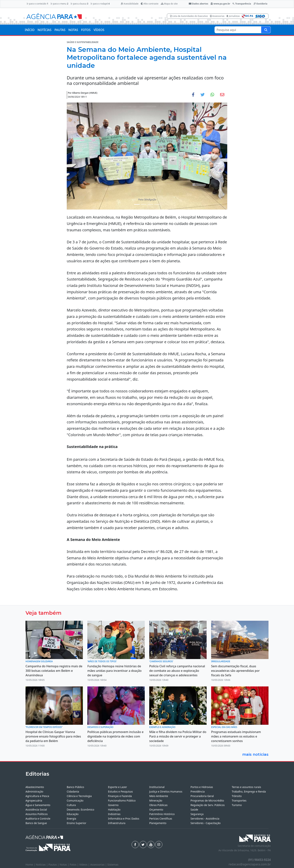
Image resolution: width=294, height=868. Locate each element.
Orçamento (156, 810)
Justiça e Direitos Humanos (166, 791)
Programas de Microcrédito (207, 801)
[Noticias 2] (144, 204)
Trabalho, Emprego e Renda (249, 791)
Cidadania (73, 791)
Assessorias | (99, 865)
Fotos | (75, 865)
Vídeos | (85, 865)
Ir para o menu (59, 4)
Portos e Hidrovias (202, 787)
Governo (113, 805)
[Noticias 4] (157, 204)
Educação (73, 814)
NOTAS (73, 30)
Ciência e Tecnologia (79, 796)
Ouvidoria (260, 4)
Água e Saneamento (38, 805)
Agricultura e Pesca (37, 796)
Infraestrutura (117, 823)
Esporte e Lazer (117, 787)
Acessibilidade (130, 4)
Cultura (71, 805)
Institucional (157, 787)
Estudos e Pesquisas (120, 791)
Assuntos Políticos (37, 814)
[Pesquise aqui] (266, 30)
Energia (71, 819)
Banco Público (75, 787)
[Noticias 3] (150, 204)
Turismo (237, 805)
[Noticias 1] (137, 204)
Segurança (197, 814)
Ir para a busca (79, 4)
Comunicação (75, 801)
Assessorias (217, 16)
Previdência (198, 791)
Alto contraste (150, 4)
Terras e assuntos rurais (246, 787)
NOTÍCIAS (44, 30)
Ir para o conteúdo (37, 4)
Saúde (194, 810)
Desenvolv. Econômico (81, 810)
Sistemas (113, 865)
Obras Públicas (158, 805)
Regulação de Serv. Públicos (208, 805)
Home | (31, 865)
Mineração (156, 801)
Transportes (239, 801)
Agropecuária (34, 801)
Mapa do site (169, 4)
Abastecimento (35, 787)
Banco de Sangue (36, 823)
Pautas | (54, 865)
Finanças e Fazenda (120, 796)
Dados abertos (198, 4)
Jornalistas (233, 16)
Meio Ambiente (159, 796)
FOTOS (86, 30)
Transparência (242, 4)
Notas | (65, 865)
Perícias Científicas (161, 819)
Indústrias (114, 814)
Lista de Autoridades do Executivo (189, 16)
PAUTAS (60, 30)
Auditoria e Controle (38, 819)
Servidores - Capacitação (206, 823)
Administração (34, 791)
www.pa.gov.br (220, 4)
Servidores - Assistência (205, 819)
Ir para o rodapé (100, 4)
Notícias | (42, 865)
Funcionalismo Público (122, 801)
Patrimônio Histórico (162, 814)
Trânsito (237, 796)
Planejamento (158, 823)
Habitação (114, 810)
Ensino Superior (76, 823)
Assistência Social (36, 810)
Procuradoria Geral (202, 796)
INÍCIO (30, 30)
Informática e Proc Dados (124, 819)
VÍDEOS (99, 30)
